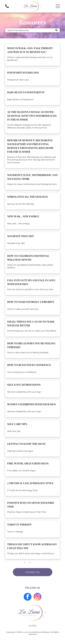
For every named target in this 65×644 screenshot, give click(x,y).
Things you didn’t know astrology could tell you (32, 546)
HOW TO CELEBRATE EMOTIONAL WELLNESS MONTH (28, 258)
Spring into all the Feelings (27, 197)
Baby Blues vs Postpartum (26, 92)
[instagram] (37, 597)
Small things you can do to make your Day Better (31, 323)
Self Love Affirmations (24, 385)
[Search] (32, 30)
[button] (58, 6)
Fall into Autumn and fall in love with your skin (31, 282)
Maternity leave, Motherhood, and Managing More (32, 177)
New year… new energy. (23, 216)
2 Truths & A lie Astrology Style (30, 483)
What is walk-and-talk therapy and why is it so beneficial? (30, 50)
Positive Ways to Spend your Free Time (31, 505)
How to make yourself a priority (31, 302)
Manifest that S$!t (21, 236)
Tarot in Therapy (19, 524)
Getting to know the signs (26, 444)
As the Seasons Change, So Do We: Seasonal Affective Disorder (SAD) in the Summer (32, 116)
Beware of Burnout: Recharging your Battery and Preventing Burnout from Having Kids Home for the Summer (30, 146)
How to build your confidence (29, 365)
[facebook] (28, 597)
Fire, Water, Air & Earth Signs (28, 463)
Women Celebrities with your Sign (32, 404)
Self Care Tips (17, 424)
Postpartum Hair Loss (23, 73)
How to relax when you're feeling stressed (31, 345)
